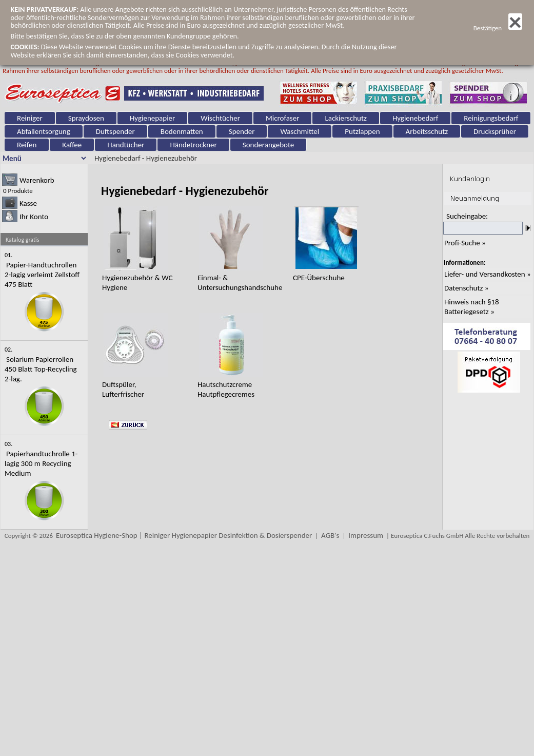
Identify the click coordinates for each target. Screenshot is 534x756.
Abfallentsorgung (44, 131)
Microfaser (283, 118)
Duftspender (115, 131)
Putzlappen (362, 131)
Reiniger (30, 118)
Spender (242, 131)
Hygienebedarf (415, 118)
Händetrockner (193, 145)
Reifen (27, 145)
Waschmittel (300, 131)
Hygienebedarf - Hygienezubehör (146, 158)
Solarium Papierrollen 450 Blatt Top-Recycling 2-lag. (41, 369)
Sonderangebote (269, 145)
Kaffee (72, 145)
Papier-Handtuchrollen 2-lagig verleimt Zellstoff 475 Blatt (42, 275)
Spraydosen (86, 118)
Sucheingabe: (467, 216)
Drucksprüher (495, 131)
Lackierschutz (345, 118)
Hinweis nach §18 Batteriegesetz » (472, 307)
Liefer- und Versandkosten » (488, 274)
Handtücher (126, 145)
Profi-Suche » (465, 243)
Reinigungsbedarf (491, 118)
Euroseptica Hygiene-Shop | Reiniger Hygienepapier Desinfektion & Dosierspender (184, 535)
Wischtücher (220, 118)
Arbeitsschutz (427, 131)
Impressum (366, 535)
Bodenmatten (182, 131)
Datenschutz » (466, 288)
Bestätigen (498, 28)
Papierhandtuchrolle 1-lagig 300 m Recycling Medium (41, 463)
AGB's (330, 535)
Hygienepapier (152, 118)
